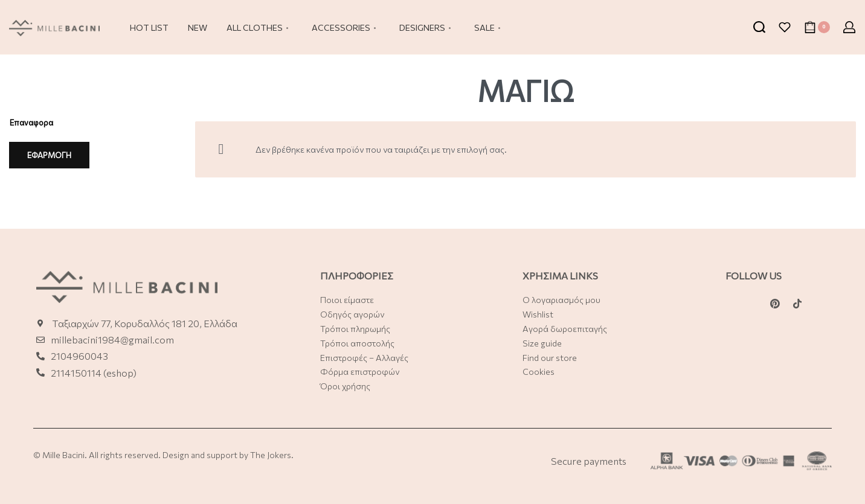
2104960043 (79, 356)
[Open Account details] (849, 27)
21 (56, 373)
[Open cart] (817, 27)
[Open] (785, 27)
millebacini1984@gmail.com (112, 340)
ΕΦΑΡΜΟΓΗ (49, 155)
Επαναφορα (31, 123)
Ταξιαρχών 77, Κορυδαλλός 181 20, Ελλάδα (145, 323)
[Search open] (759, 27)
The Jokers (271, 455)
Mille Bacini (63, 455)
